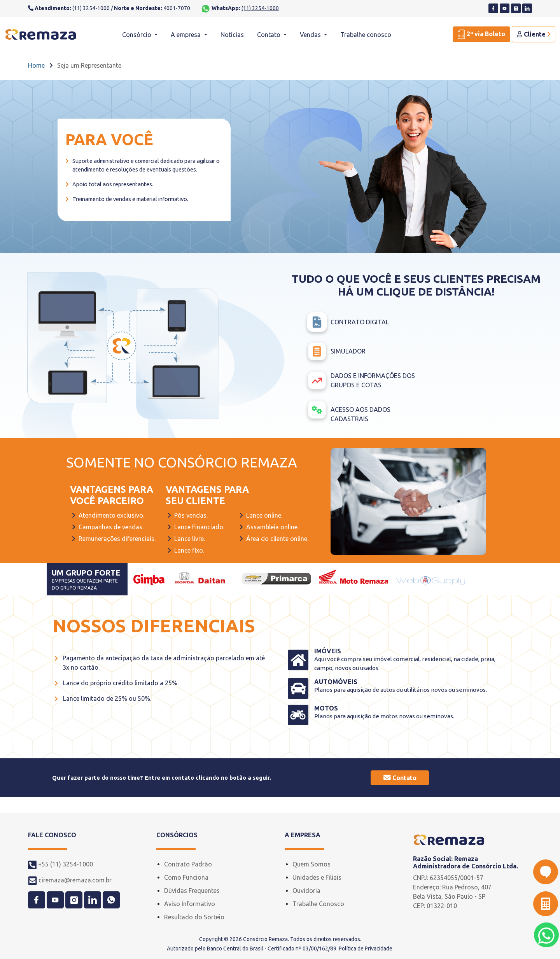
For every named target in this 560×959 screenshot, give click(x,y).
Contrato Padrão (188, 864)
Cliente (534, 34)
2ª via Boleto (481, 34)
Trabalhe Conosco (318, 904)
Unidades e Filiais (317, 877)
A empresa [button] (186, 35)
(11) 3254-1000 (260, 8)
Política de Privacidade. (366, 948)
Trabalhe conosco (366, 35)
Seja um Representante (89, 65)
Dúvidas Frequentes (192, 891)
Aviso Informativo (190, 904)
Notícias (232, 35)
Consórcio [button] (137, 35)
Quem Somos (311, 864)
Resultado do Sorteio (194, 917)
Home (36, 65)
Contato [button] (269, 35)
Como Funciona (186, 877)
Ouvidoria (306, 891)
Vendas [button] (311, 35)
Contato (400, 778)
